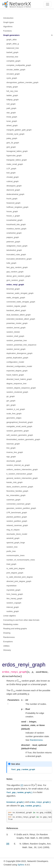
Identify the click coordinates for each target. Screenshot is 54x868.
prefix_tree (11, 551)
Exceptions (8, 642)
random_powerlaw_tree (17, 340)
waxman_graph (13, 444)
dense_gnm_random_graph (18, 276)
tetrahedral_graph (14, 250)
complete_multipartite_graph (19, 65)
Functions (8, 31)
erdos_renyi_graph (15, 285)
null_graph (11, 104)
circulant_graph (13, 74)
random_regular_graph (16, 306)
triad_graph (11, 564)
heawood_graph (13, 203)
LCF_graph (11, 169)
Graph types (9, 22)
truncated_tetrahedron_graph (19, 259)
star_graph (11, 113)
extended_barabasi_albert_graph (21, 319)
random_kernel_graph (16, 328)
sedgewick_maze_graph (17, 246)
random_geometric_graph (18, 431)
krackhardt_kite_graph (16, 224)
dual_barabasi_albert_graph (19, 315)
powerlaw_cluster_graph (17, 323)
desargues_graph (14, 186)
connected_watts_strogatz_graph (21, 302)
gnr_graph (11, 401)
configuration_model (15, 362)
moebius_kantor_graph (16, 229)
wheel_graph (12, 125)
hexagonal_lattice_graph (17, 151)
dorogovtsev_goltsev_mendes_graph (22, 82)
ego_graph (11, 457)
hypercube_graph (14, 156)
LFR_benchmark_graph (17, 513)
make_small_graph (15, 164)
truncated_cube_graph (16, 254)
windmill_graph (13, 538)
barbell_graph (12, 52)
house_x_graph (13, 216)
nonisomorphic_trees (15, 555)
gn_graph (11, 396)
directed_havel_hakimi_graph (19, 379)
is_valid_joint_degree (16, 568)
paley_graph (12, 138)
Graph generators (11, 35)
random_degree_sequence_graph (21, 388)
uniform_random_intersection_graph (22, 469)
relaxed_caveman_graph (17, 525)
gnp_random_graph (15, 272)
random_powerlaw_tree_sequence (21, 345)
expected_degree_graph (17, 371)
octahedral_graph (14, 233)
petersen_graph (13, 242)
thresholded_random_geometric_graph (23, 439)
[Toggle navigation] (48, 4)
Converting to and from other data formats (21, 620)
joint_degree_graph (15, 573)
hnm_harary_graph (15, 594)
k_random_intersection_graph (19, 474)
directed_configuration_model (19, 366)
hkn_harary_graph (14, 598)
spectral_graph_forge (16, 543)
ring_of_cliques (13, 530)
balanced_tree (13, 48)
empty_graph (12, 87)
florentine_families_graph (17, 491)
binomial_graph (13, 289)
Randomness (9, 637)
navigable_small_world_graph (19, 426)
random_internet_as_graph (18, 465)
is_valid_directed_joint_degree (20, 577)
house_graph (12, 211)
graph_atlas (12, 40)
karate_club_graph (15, 482)
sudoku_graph (13, 611)
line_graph (11, 448)
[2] (22, 785)
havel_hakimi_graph (15, 375)
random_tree (12, 547)
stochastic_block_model (17, 534)
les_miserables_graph (16, 495)
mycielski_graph (13, 590)
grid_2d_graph (13, 143)
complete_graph (13, 61)
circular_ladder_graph (16, 70)
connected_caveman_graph (19, 504)
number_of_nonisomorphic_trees (21, 560)
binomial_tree (12, 57)
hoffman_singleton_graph (17, 207)
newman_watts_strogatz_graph (20, 293)
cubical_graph (13, 181)
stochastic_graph (14, 461)
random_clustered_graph (17, 392)
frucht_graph (12, 199)
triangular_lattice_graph (17, 160)
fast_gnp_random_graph (17, 267)
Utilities (6, 646)
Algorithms (8, 27)
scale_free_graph (14, 414)
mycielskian (12, 586)
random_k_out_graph (16, 409)
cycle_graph (12, 78)
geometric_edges (14, 418)
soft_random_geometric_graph (20, 435)
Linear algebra (10, 616)
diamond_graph (13, 190)
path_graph (11, 108)
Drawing (7, 633)
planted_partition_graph (17, 517)
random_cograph (14, 603)
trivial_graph (12, 117)
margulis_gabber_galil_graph (19, 130)
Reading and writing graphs (15, 629)
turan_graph (12, 121)
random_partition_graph (17, 521)
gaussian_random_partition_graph (21, 508)
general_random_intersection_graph (22, 478)
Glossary (7, 650)
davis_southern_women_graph (20, 487)
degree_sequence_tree (16, 384)
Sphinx (21, 865)
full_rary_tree (12, 91)
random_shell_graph (15, 336)
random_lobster (13, 332)
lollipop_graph (13, 100)
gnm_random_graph (15, 280)
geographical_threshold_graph (20, 422)
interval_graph (13, 607)
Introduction (8, 18)
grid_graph (11, 147)
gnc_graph (11, 405)
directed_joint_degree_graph (19, 581)
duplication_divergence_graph (19, 353)
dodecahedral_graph (15, 194)
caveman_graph (13, 500)
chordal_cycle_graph (15, 134)
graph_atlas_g (13, 44)
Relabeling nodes (11, 624)
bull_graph (11, 173)
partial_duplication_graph (17, 358)
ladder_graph (12, 95)
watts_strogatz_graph (16, 298)
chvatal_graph (13, 177)
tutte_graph (11, 263)
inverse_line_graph (15, 452)
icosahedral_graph (14, 220)
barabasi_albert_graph (16, 310)
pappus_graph (13, 237)
